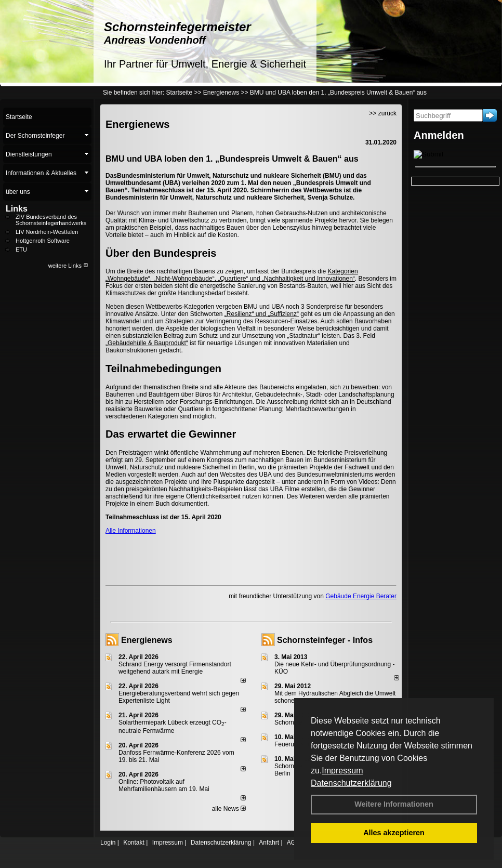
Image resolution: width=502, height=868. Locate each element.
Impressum (342, 771)
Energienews (147, 640)
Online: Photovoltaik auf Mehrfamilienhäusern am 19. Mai (164, 785)
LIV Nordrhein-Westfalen (47, 232)
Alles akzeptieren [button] (394, 833)
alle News (229, 809)
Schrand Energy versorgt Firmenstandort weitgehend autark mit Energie (175, 668)
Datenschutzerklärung (351, 783)
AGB (293, 843)
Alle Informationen (131, 531)
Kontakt (134, 843)
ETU (21, 249)
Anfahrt (269, 843)
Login (108, 843)
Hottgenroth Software (43, 241)
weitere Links (68, 266)
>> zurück (383, 113)
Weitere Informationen (394, 804)
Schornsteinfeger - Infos (325, 640)
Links (17, 209)
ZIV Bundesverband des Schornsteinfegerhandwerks (51, 220)
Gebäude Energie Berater (361, 596)
